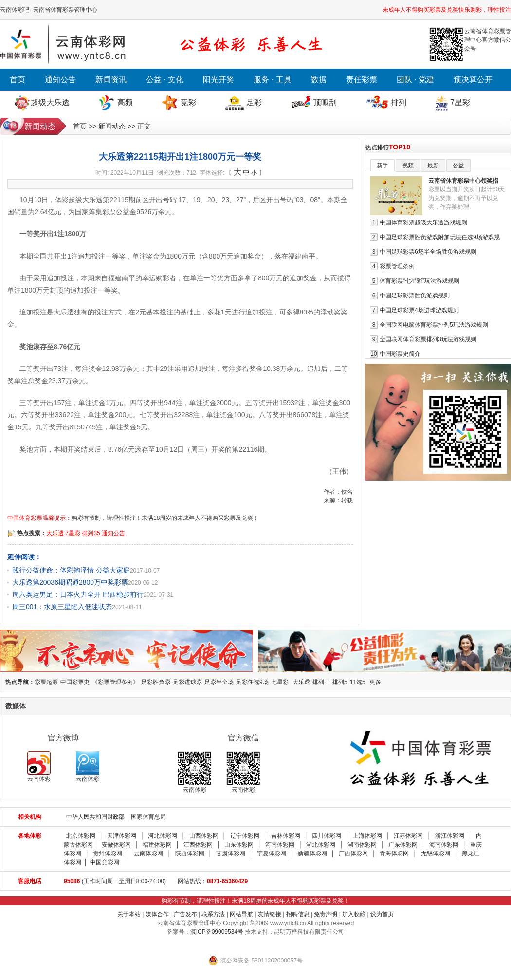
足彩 (254, 102)
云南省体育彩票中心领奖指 (463, 181)
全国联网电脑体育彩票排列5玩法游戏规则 (434, 325)
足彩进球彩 (187, 682)
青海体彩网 (394, 853)
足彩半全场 (219, 682)
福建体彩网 (157, 845)
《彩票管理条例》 (115, 682)
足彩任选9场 (252, 682)
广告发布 (185, 914)
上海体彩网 (367, 836)
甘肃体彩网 (231, 853)
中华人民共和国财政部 (95, 817)
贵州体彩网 (108, 853)
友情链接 (270, 914)
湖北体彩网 (321, 845)
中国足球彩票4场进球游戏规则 (419, 310)
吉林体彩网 (286, 836)
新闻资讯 (111, 80)
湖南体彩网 (362, 845)
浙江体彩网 (450, 836)
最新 (433, 166)
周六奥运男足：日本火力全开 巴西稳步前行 (78, 594)
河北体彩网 (163, 836)
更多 (375, 682)
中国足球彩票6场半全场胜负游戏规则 (428, 252)
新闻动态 (112, 126)
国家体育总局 (148, 817)
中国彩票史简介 (400, 354)
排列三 (321, 682)
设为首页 (382, 914)
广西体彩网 (353, 853)
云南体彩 (39, 767)
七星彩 (280, 682)
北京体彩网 (81, 836)
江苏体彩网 (408, 836)
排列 (399, 102)
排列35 (91, 533)
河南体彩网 (280, 845)
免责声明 (326, 914)
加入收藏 (354, 914)
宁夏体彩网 (272, 853)
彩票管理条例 (397, 266)
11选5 (358, 682)
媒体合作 (157, 914)
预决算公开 (473, 80)
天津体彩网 (122, 836)
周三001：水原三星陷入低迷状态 (62, 607)
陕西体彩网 (190, 853)
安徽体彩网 (116, 845)
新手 (383, 166)
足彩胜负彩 (156, 682)
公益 (458, 166)
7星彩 (460, 102)
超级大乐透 (50, 102)
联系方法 (213, 914)
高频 (125, 102)
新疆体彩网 (312, 853)
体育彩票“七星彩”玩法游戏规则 (420, 281)
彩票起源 (46, 682)
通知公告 (60, 80)
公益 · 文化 (165, 80)
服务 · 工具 (272, 80)
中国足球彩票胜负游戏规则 (415, 296)
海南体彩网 (444, 845)
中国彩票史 (75, 682)
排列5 (340, 682)
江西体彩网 (198, 845)
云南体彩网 (148, 853)
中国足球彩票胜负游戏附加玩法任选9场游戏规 (440, 237)
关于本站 (129, 914)
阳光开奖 (219, 80)
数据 (319, 80)
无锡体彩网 (436, 853)
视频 (408, 166)
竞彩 (188, 102)
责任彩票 (362, 80)
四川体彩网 (327, 836)
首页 (18, 80)
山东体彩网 (239, 845)
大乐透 (55, 533)
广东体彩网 (403, 845)
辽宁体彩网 (245, 836)
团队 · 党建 (415, 80)
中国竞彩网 (105, 862)
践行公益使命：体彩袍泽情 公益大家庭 (71, 570)
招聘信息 (298, 914)
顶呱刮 (325, 102)
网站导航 (241, 914)
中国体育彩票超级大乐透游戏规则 (423, 222)
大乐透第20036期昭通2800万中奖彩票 (70, 582)
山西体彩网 (204, 836)
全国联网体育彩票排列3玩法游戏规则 (428, 339)
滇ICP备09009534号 (217, 932)
